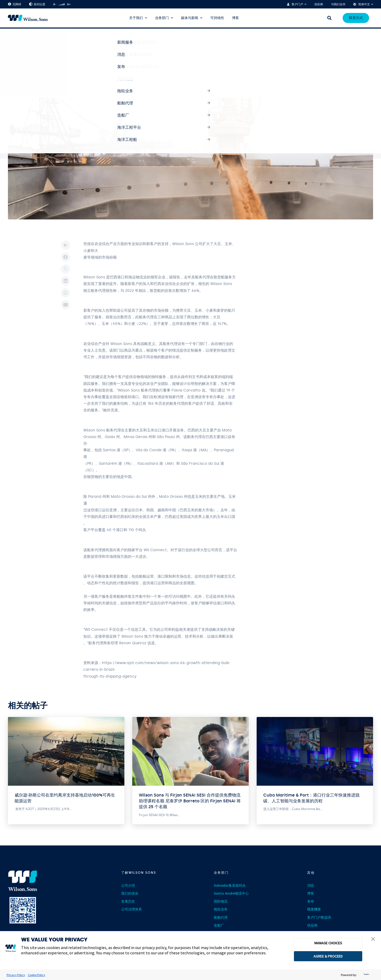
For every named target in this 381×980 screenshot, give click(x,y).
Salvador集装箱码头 (230, 885)
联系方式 (356, 18)
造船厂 (219, 925)
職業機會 (314, 909)
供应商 (319, 4)
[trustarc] (366, 975)
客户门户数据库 (319, 917)
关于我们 (136, 18)
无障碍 (15, 4)
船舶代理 (221, 917)
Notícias (28, 38)
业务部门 (162, 18)
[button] (373, 940)
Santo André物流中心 (231, 893)
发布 (311, 901)
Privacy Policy (16, 975)
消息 (311, 885)
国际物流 (221, 901)
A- (55, 4)
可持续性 (217, 18)
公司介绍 (128, 885)
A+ (69, 4)
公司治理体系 (131, 909)
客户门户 (297, 4)
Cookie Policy (37, 975)
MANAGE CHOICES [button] (328, 943)
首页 (11, 38)
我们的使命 (130, 893)
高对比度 (37, 4)
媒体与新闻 (190, 18)
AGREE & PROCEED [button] (328, 956)
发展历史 (128, 901)
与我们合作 (338, 4)
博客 (235, 18)
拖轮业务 (221, 909)
